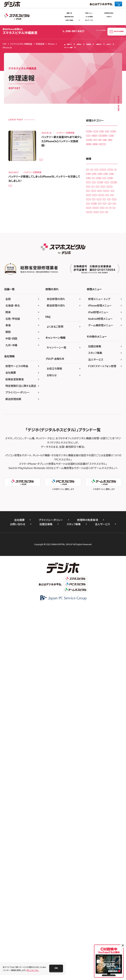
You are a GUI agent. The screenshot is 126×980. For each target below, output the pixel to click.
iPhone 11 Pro (95, 408)
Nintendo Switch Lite (97, 550)
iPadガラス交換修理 (97, 132)
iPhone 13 (93, 448)
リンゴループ (93, 203)
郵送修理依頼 (13, 772)
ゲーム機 (107, 584)
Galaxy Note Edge (96, 286)
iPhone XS (93, 536)
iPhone (109, 394)
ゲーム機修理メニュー (101, 698)
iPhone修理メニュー (100, 679)
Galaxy (105, 265)
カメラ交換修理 (95, 146)
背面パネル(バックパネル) (99, 237)
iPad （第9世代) (95, 326)
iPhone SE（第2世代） (97, 523)
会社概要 (11, 746)
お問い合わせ (18, 897)
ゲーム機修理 (94, 153)
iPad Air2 (92, 347)
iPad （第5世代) (95, 299)
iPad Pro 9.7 (94, 394)
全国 (8, 672)
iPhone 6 (107, 475)
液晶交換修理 (94, 217)
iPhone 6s (93, 489)
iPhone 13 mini (95, 455)
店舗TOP (68, 44)
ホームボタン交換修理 (98, 197)
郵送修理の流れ (69, 17)
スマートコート (94, 166)
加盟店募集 (95, 720)
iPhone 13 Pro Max (97, 469)
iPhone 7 (92, 502)
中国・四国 (11, 712)
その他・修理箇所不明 (97, 173)
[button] (56, 968)
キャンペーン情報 (68, 47)
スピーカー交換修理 (97, 159)
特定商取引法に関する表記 (21, 759)
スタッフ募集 (95, 726)
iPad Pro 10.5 (94, 360)
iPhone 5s (46, 158)
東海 (8, 698)
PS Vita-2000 (94, 557)
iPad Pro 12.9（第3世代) (99, 387)
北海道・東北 (13, 679)
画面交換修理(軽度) (97, 224)
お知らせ (109, 17)
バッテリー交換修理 (96, 190)
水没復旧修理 (94, 210)
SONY (91, 563)
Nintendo (108, 536)
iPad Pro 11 (93, 367)
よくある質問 (89, 17)
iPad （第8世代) (95, 320)
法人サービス (89, 20)
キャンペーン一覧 (57, 721)
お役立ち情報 (69, 20)
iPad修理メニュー (98, 685)
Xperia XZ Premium (97, 570)
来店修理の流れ (109, 13)
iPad (90, 292)
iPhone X (92, 530)
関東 (8, 685)
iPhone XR (107, 530)
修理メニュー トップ (99, 672)
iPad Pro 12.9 (94, 380)
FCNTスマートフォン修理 (102, 739)
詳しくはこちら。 (33, 970)
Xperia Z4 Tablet (95, 577)
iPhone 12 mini (95, 428)
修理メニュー (89, 13)
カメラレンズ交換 (95, 139)
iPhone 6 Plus (94, 482)
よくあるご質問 (55, 700)
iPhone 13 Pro (95, 462)
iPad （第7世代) (95, 313)
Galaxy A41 (93, 272)
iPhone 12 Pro (95, 435)
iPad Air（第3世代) (96, 340)
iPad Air (92, 333)
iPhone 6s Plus (95, 496)
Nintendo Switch (96, 543)
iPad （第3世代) (105, 292)
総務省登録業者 (15, 753)
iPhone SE (93, 516)
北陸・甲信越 (13, 692)
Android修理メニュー (100, 692)
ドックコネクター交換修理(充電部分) (100, 182)
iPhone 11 (93, 401)
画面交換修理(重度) (97, 231)
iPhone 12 (93, 421)
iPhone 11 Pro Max (97, 414)
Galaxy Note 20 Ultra (97, 279)
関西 (8, 705)
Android (92, 265)
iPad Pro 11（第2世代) (98, 374)
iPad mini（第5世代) (97, 353)
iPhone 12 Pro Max (97, 441)
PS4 (108, 557)
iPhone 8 (106, 502)
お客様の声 (99, 44)
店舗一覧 (69, 13)
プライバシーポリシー (18, 766)
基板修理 (109, 203)
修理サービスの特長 (17, 739)
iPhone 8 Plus (94, 509)
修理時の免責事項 (88, 893)
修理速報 (89, 44)
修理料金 (79, 44)
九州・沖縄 (11, 718)
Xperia (102, 563)
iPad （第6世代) (95, 306)
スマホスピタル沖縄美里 (20, 31)
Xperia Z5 (92, 584)
